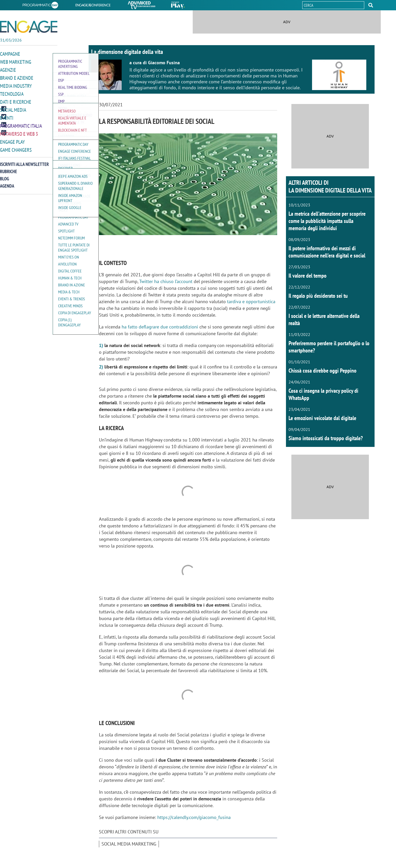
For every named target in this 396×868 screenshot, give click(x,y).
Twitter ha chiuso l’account (166, 281)
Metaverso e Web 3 (18, 131)
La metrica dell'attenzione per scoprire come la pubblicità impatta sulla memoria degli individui (327, 221)
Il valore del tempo (308, 276)
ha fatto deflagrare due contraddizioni (160, 327)
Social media (12, 108)
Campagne (10, 54)
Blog (5, 175)
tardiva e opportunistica (251, 302)
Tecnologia (11, 93)
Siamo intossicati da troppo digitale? (326, 438)
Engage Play (12, 139)
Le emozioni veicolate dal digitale (322, 418)
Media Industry (15, 85)
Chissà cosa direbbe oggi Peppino (323, 371)
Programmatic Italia (20, 123)
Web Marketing (15, 62)
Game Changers (15, 147)
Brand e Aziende (15, 77)
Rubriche (9, 168)
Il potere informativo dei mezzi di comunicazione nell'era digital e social (327, 252)
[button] (371, 5)
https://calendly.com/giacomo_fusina (194, 817)
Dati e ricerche (14, 100)
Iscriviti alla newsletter (24, 161)
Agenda (7, 183)
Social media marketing (129, 844)
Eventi (6, 116)
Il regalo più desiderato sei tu (318, 296)
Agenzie (7, 69)
